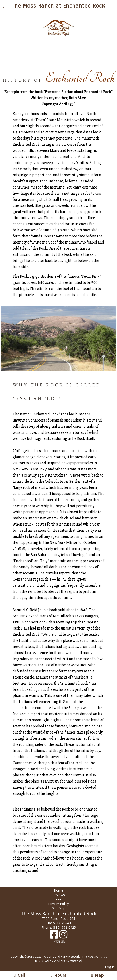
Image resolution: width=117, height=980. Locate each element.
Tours (58, 899)
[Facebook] (55, 936)
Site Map (59, 908)
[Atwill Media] (63, 951)
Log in (110, 967)
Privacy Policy (58, 904)
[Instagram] (63, 936)
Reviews (59, 895)
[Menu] (3, 6)
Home (58, 890)
